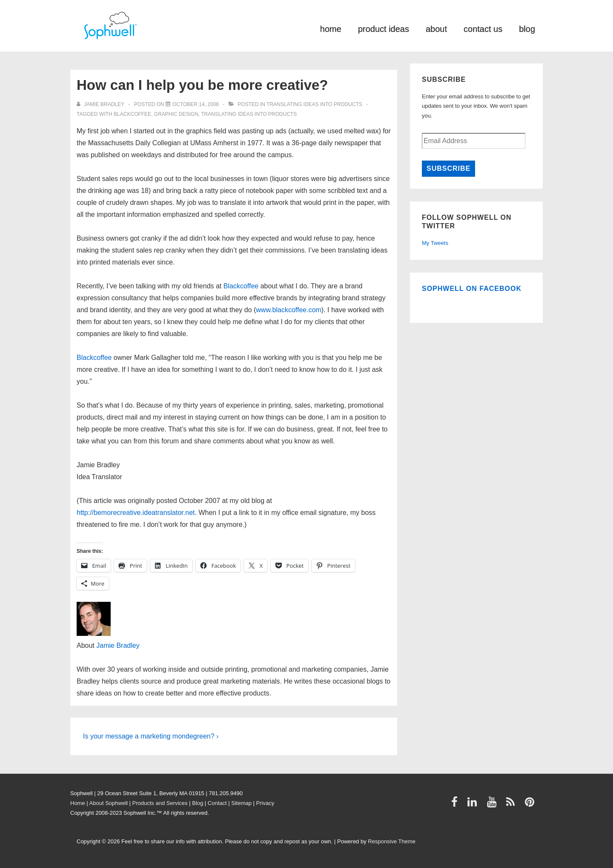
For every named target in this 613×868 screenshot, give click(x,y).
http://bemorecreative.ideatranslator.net (136, 513)
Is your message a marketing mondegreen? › (151, 736)
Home (78, 803)
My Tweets (435, 243)
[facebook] (456, 805)
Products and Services (160, 803)
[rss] (512, 805)
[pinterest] (531, 805)
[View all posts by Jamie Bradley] (101, 104)
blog (527, 28)
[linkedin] (474, 805)
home (331, 28)
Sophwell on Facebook (472, 289)
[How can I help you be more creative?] (196, 104)
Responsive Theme (392, 841)
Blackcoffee (132, 114)
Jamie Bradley (118, 645)
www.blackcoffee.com (289, 310)
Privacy (265, 803)
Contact (217, 803)
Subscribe (448, 168)
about (436, 28)
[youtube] (494, 805)
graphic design (176, 114)
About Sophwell (109, 803)
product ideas (384, 28)
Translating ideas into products (314, 104)
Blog (198, 803)
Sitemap (241, 803)
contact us (483, 28)
